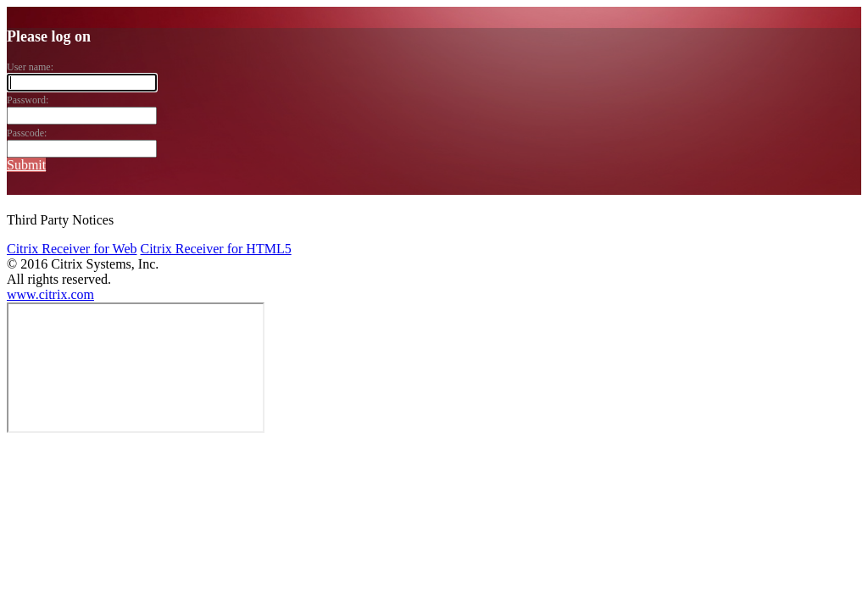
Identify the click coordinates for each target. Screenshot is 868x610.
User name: (30, 67)
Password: (28, 100)
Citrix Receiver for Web (72, 249)
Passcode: (27, 133)
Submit (26, 165)
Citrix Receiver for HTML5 (215, 249)
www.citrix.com (50, 294)
